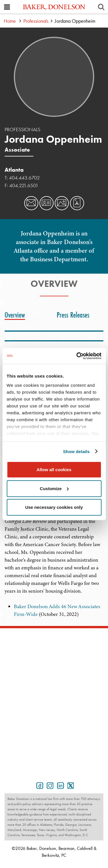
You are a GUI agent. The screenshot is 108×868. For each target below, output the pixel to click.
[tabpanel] (54, 610)
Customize (54, 488)
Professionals (36, 21)
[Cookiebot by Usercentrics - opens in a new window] (77, 356)
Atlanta (14, 170)
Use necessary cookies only (54, 507)
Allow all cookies (54, 470)
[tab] (16, 315)
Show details (76, 451)
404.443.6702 (24, 178)
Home (10, 21)
